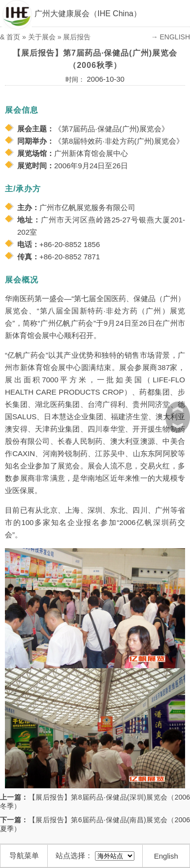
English (166, 856)
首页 (13, 37)
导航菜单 (24, 855)
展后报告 (77, 37)
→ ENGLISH (171, 37)
